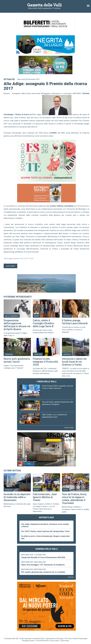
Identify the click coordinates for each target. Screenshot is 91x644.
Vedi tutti (71, 577)
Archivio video (69, 428)
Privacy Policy (54, 641)
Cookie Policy (65, 641)
